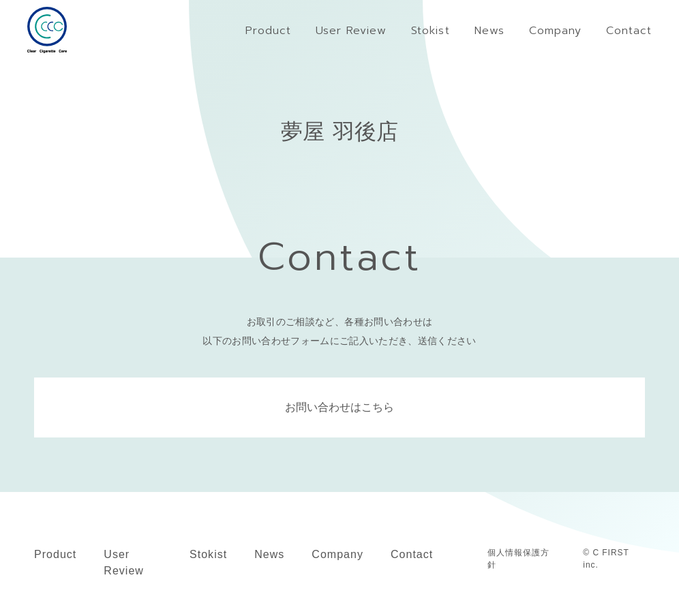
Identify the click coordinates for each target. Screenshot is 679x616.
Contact (412, 554)
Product (55, 554)
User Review (124, 563)
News (269, 554)
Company (337, 554)
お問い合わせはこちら (339, 407)
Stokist (208, 554)
